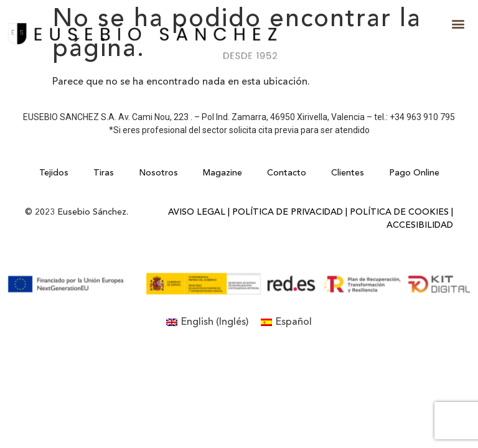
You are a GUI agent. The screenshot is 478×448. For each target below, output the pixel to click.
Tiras (104, 173)
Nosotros (158, 173)
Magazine (223, 173)
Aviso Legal (197, 212)
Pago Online (414, 173)
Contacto (287, 173)
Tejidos (54, 173)
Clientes (348, 173)
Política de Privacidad (288, 212)
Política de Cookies (399, 212)
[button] (458, 24)
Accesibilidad (420, 225)
